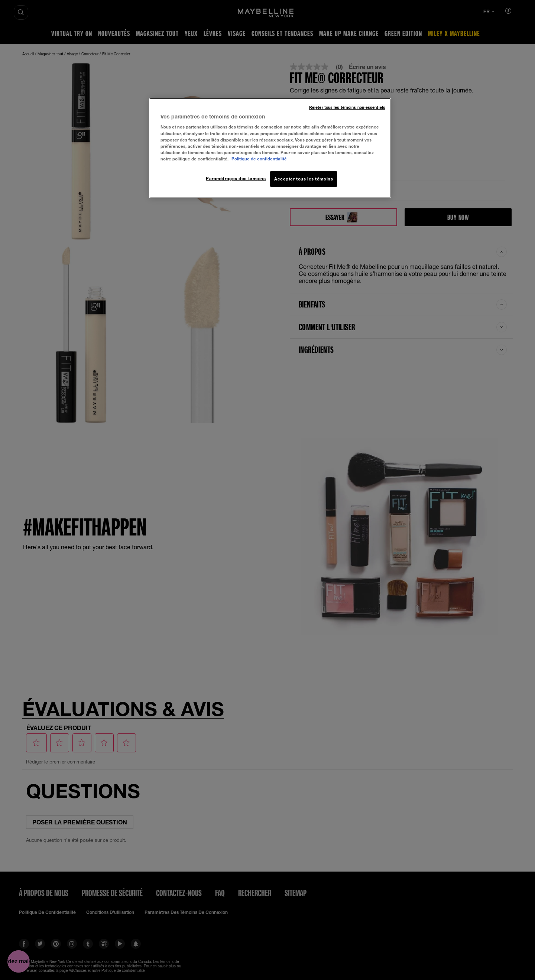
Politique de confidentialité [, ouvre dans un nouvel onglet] (259, 159)
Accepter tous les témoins (304, 179)
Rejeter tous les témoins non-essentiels (347, 107)
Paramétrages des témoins (236, 178)
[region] (270, 148)
